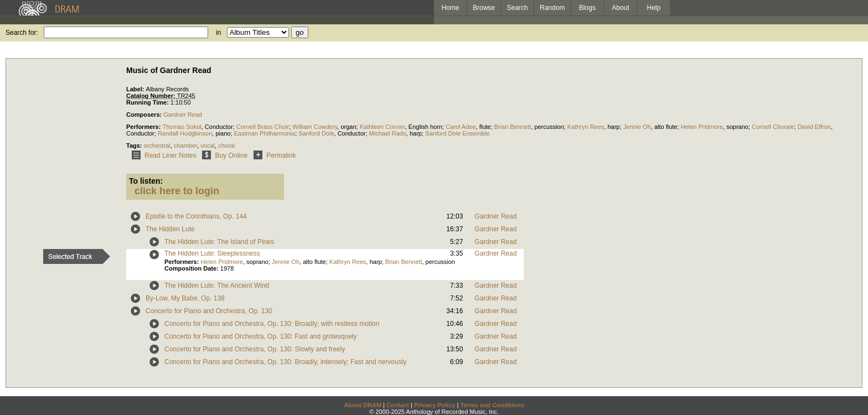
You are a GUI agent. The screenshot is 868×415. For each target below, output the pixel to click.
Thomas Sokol (182, 127)
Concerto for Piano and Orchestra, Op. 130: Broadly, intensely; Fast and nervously (285, 362)
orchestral (157, 146)
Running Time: (148, 102)
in (218, 33)
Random (552, 8)
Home (450, 8)
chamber (185, 146)
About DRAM (363, 405)
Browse (484, 8)
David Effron (814, 127)
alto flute (666, 127)
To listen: (146, 181)
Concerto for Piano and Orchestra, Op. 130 (209, 311)
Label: (136, 89)
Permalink (273, 155)
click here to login (177, 191)
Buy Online (223, 155)
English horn (425, 127)
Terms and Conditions (492, 405)
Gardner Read (183, 115)
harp (613, 127)
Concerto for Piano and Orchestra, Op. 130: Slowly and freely (255, 349)
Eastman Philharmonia (265, 133)
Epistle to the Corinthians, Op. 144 (196, 216)
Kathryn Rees (586, 127)
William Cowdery (315, 127)
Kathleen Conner (383, 127)
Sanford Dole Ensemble (457, 133)
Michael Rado (388, 133)
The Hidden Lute (170, 229)
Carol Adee (461, 127)
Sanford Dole (316, 133)
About (620, 8)
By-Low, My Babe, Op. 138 (185, 298)
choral (226, 146)
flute (485, 127)
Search (518, 8)
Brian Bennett (513, 127)
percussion (549, 127)
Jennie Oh (637, 127)
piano (223, 133)
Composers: (145, 115)
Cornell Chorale (773, 127)
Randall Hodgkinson (185, 133)
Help (654, 8)
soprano (737, 127)
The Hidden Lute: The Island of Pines (219, 242)
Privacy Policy (435, 405)
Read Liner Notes (162, 155)
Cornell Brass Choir (263, 127)
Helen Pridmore (702, 127)
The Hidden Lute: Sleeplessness (212, 253)
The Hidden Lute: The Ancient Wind (217, 286)
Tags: (135, 146)
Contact (398, 405)
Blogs (587, 8)
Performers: (144, 127)
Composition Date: (192, 268)
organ (348, 127)
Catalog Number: (152, 96)
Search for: (22, 33)
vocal (208, 146)
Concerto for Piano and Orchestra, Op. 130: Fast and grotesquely (261, 336)
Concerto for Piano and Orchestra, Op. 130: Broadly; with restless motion (272, 324)
